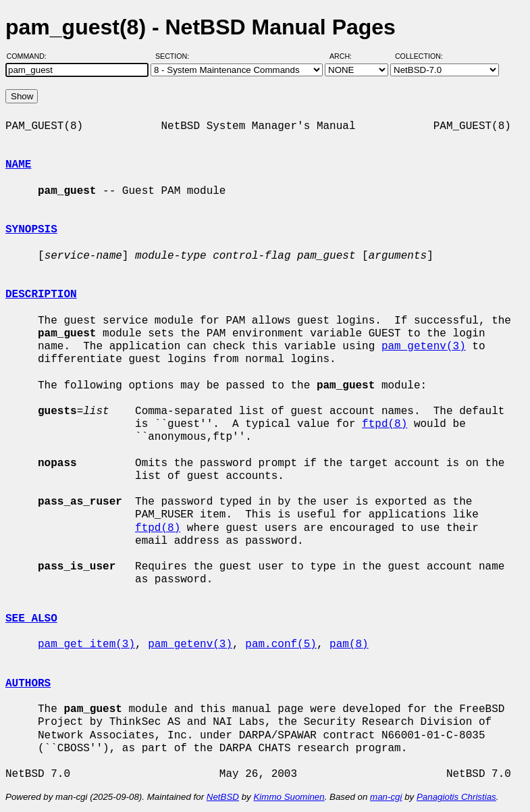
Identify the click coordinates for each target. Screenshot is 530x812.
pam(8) (349, 644)
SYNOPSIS (31, 230)
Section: (175, 56)
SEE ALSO (31, 619)
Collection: (419, 56)
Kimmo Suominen (289, 797)
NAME (18, 165)
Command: (31, 56)
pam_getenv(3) (424, 347)
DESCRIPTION (41, 295)
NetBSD (223, 797)
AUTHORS (28, 684)
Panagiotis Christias (456, 797)
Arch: (347, 56)
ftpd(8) (385, 424)
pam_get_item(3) (86, 644)
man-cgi (386, 797)
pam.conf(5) (281, 644)
